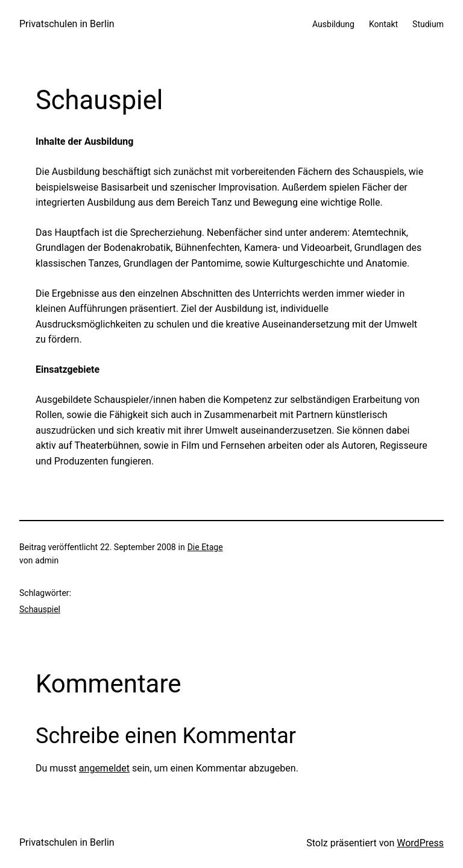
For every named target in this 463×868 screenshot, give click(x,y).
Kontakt (383, 24)
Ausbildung (333, 24)
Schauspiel (40, 609)
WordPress (420, 843)
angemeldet (104, 768)
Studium (428, 24)
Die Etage (205, 547)
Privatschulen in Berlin (67, 24)
